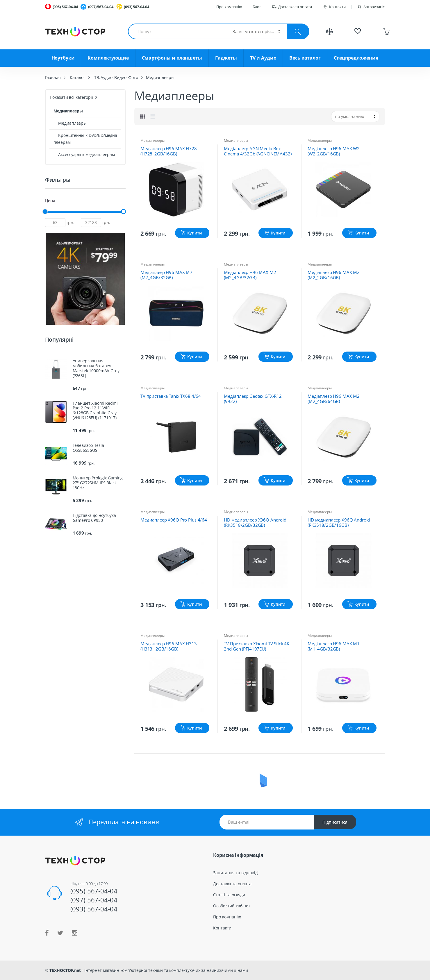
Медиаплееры (152, 140)
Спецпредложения (356, 58)
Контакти (334, 7)
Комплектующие (108, 58)
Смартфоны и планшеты (172, 58)
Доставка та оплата (292, 7)
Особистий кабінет (232, 906)
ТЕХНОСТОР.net (65, 970)
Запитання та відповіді (236, 873)
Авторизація (371, 7)
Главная (53, 77)
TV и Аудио (263, 58)
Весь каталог (305, 58)
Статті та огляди (229, 895)
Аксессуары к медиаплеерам (84, 154)
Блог (257, 7)
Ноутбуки (63, 58)
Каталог (77, 77)
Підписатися (335, 822)
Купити (195, 233)
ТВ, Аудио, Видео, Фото (116, 77)
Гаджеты (226, 58)
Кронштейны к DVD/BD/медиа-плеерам (86, 139)
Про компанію (229, 7)
